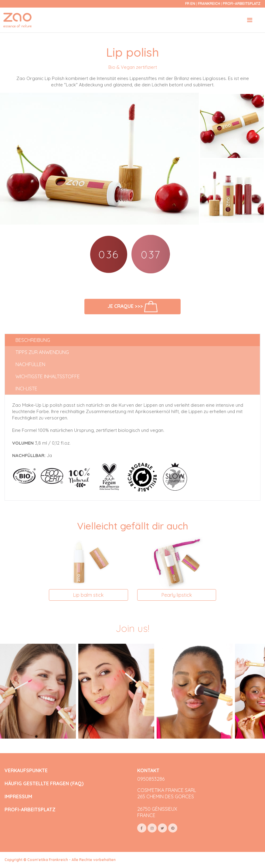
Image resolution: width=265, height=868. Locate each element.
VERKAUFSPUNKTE (26, 771)
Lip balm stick (88, 595)
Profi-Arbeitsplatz (242, 3)
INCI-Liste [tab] (26, 389)
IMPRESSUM (18, 797)
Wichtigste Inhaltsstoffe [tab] (48, 376)
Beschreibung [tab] (33, 340)
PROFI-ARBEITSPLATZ (30, 810)
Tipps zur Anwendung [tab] (42, 352)
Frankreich (209, 3)
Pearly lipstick (177, 595)
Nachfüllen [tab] (30, 364)
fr (187, 3)
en (193, 3)
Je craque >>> (132, 307)
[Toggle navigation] (250, 20)
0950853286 (151, 779)
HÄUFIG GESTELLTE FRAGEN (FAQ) (44, 784)
